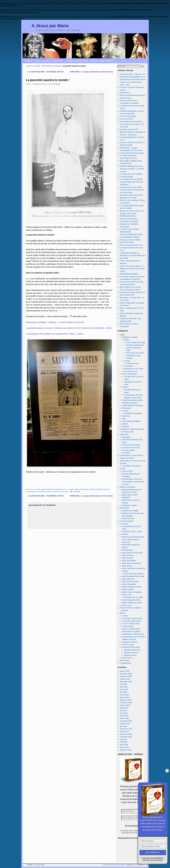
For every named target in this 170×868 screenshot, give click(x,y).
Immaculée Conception (133, 413)
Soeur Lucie (127, 605)
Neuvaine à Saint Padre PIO (102, 61)
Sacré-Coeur (127, 658)
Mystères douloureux (132, 650)
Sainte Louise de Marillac (132, 592)
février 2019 (124, 718)
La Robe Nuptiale (127, 521)
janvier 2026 (125, 671)
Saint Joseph (127, 566)
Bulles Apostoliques (129, 374)
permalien (77, 491)
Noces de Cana (128, 518)
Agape (122, 335)
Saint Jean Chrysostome (131, 563)
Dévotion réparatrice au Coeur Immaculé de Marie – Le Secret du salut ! (132, 169)
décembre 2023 (126, 682)
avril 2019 (124, 713)
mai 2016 (123, 739)
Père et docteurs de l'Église (130, 608)
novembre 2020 (126, 703)
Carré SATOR (127, 471)
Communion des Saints (131, 445)
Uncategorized (125, 663)
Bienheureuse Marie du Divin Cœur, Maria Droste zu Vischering (133, 540)
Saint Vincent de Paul (130, 581)
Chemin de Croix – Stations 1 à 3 (133, 74)
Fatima (127, 340)
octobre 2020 (125, 705)
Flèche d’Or (58, 61)
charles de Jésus (89, 489)
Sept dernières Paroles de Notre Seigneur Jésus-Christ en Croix (133, 482)
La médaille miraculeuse (131, 466)
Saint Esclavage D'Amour (134, 574)
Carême (125, 387)
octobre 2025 (125, 679)
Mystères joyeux (130, 655)
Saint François (127, 558)
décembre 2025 (126, 674)
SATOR (125, 424)
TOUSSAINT (125, 93)
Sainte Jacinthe (128, 589)
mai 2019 (123, 711)
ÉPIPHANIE (124, 508)
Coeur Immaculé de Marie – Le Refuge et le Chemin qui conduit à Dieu (132, 269)
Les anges (126, 453)
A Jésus (125, 616)
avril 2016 (124, 742)
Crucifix (123, 469)
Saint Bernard (127, 550)
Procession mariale (129, 505)
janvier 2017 (125, 731)
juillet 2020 (124, 708)
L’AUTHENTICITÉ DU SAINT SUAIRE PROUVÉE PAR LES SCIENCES (131, 182)
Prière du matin (128, 645)
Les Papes (124, 524)
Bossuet (125, 610)
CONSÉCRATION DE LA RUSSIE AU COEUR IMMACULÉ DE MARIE (133, 256)
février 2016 (124, 747)
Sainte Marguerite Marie (131, 600)
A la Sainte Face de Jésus (132, 618)
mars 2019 (124, 716)
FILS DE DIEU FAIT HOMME (131, 174)
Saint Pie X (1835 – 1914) (132, 532)
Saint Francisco (128, 555)
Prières (37, 61)
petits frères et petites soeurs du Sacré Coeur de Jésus (49, 491)
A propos (47, 61)
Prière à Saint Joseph (128, 116)
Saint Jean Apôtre (129, 561)
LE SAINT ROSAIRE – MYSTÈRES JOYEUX (45, 72)
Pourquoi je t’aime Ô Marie (130, 240)
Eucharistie (126, 408)
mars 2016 (124, 745)
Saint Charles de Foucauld (51, 66)
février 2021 (124, 695)
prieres (122, 613)
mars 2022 (124, 689)
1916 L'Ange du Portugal (136, 342)
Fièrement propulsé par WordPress (115, 865)
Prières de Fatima (127, 242)
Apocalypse (126, 437)
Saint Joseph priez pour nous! (131, 245)
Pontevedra (128, 366)
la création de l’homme (131, 448)
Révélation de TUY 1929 (133, 369)
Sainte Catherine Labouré (132, 587)
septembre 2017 (126, 729)
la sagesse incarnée (130, 642)
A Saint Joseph (128, 626)
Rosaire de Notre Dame (131, 647)
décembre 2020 (126, 700)
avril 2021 (124, 692)
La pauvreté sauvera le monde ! (132, 153)
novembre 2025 (126, 676)
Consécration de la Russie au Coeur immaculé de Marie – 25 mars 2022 (132, 124)
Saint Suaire (125, 660)
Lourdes (127, 361)
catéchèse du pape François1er (132, 429)
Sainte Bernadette (129, 584)
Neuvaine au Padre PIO (129, 129)
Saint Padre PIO (128, 579)
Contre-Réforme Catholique (133, 405)
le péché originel (128, 450)
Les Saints (36, 66)
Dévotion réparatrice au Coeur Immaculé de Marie (135, 348)
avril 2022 (124, 687)
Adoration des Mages (130, 511)
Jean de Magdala (54, 84)
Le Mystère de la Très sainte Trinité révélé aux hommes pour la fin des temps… (132, 190)
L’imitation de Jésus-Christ (77, 61)
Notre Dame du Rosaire (135, 353)
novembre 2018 (126, 721)
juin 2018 (123, 726)
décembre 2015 (126, 750)
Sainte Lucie (127, 595)
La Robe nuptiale (126, 177)
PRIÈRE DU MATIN (127, 216)
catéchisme (124, 434)
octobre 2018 (125, 724)
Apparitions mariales (130, 337)
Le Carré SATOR (126, 119)
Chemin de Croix (133, 363)
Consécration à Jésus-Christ (133, 634)
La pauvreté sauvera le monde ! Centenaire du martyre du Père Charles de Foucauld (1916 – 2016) (69, 328)
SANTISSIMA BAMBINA (129, 274)
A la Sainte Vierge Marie (131, 621)
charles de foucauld (76, 489)
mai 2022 (123, 684)
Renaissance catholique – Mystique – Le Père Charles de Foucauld (55, 322)
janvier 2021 (125, 697)
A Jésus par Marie (50, 26)
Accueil (29, 61)
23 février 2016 (128, 432)
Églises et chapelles (128, 487)
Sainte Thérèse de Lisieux (132, 603)
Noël (124, 419)
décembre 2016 (126, 734)
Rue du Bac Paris (131, 371)
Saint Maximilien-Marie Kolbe (133, 576)
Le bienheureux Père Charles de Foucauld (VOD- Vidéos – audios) (55, 334)
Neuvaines (126, 416)
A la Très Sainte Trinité (131, 624)
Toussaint (126, 426)
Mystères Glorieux (131, 652)
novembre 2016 (126, 737)
